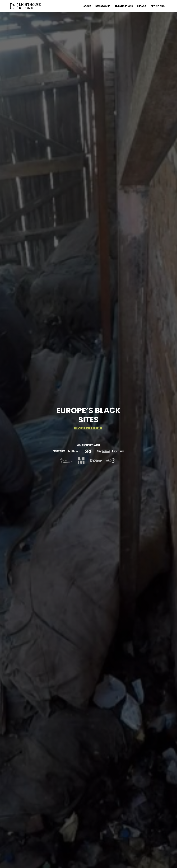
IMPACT (142, 6)
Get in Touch (158, 6)
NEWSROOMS (103, 6)
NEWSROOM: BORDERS (88, 428)
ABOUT (87, 6)
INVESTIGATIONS (124, 6)
